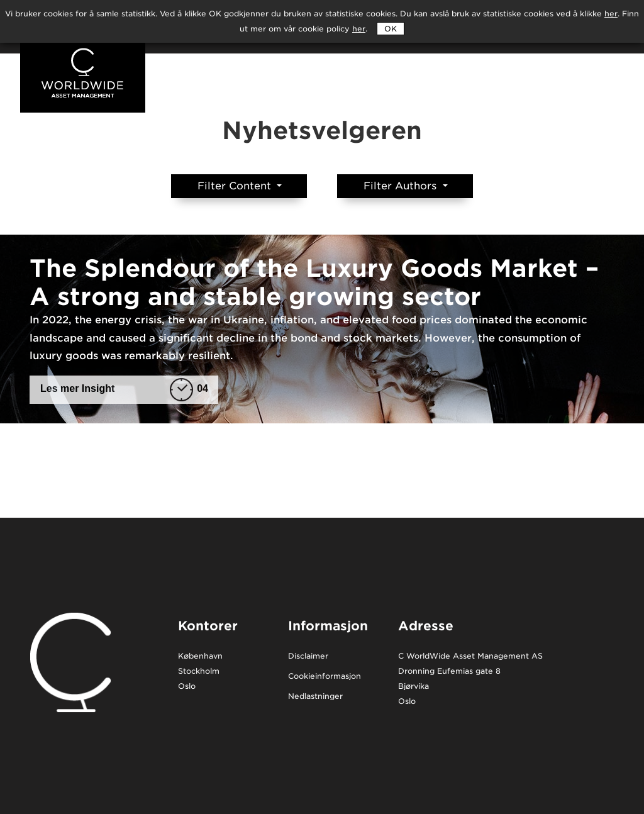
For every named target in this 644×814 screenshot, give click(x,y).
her (359, 29)
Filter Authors (402, 186)
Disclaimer (308, 656)
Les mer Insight (124, 389)
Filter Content (236, 186)
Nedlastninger (315, 697)
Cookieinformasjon (325, 677)
